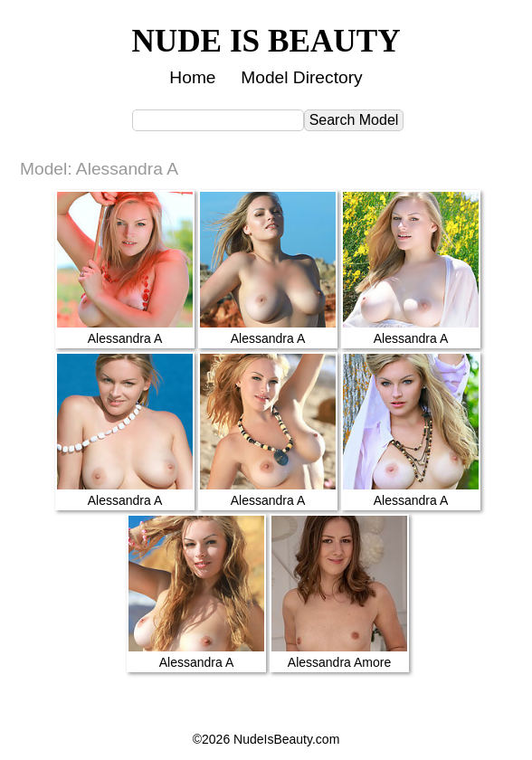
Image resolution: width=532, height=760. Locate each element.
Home (192, 77)
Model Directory (301, 77)
